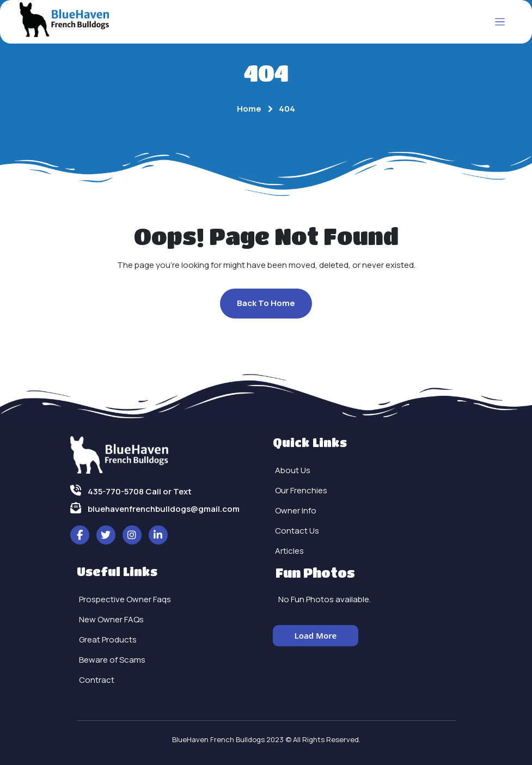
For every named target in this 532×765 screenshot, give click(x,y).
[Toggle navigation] (500, 22)
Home (249, 109)
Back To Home (266, 303)
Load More (316, 635)
